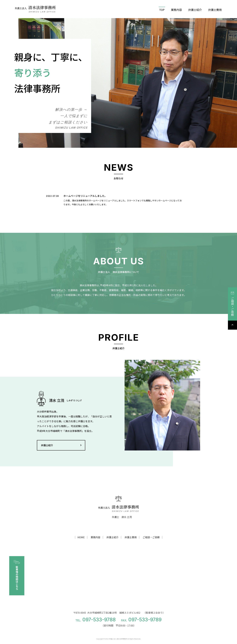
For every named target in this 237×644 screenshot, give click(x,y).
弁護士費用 (215, 10)
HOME (81, 537)
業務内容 (176, 10)
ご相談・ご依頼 (232, 304)
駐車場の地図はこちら (17, 575)
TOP (162, 10)
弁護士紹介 (195, 10)
